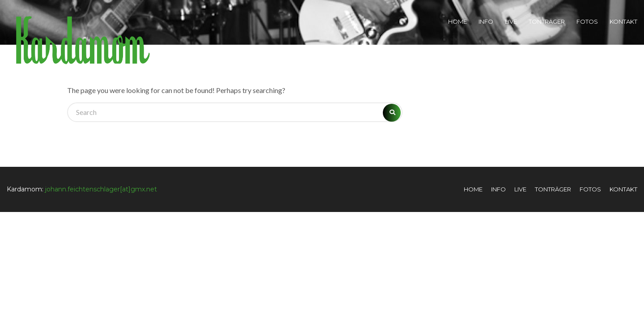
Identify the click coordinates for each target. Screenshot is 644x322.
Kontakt (623, 21)
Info (486, 21)
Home (458, 21)
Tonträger (547, 21)
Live (511, 21)
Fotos (587, 21)
